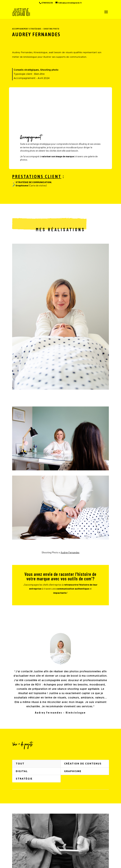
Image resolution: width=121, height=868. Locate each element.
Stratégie (24, 779)
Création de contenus (83, 764)
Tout (20, 764)
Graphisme (73, 771)
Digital (22, 771)
